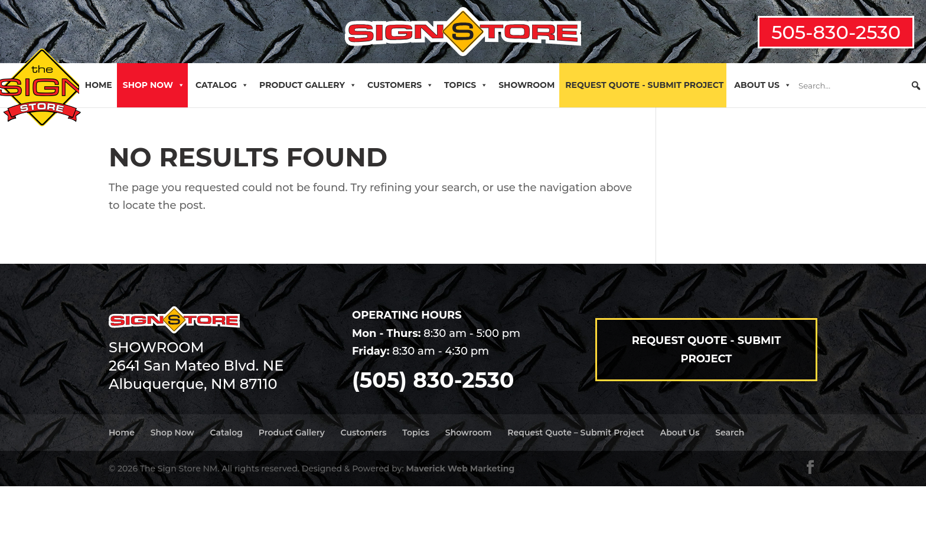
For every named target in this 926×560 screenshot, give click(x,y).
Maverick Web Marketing (460, 469)
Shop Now (154, 85)
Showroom (526, 85)
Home (99, 85)
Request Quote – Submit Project (576, 433)
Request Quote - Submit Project (644, 85)
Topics (466, 85)
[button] (916, 86)
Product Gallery (308, 85)
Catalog (222, 85)
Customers (400, 85)
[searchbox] (860, 86)
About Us (763, 85)
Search (730, 433)
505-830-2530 (836, 32)
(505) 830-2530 (433, 380)
